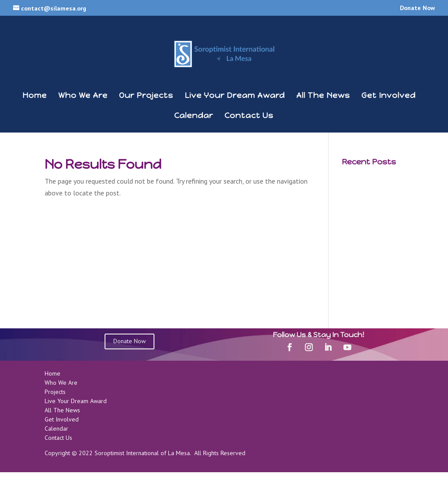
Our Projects (146, 96)
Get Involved (388, 96)
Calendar (194, 116)
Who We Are (83, 96)
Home (35, 96)
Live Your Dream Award (235, 96)
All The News (323, 96)
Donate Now (417, 8)
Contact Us (249, 116)
